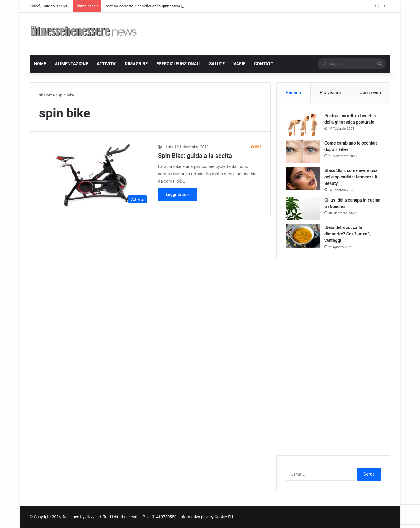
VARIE (239, 64)
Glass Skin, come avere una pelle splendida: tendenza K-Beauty (352, 177)
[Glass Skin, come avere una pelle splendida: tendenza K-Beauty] (303, 179)
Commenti (370, 92)
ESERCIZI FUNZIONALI (178, 64)
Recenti (294, 92)
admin (168, 147)
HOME (40, 64)
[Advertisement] (272, 33)
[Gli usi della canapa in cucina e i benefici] (303, 209)
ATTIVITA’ (107, 64)
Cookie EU (224, 517)
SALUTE (217, 64)
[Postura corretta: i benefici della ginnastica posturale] (303, 124)
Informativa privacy (197, 517)
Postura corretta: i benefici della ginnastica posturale (151, 6)
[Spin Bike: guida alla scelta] (95, 175)
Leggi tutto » (178, 194)
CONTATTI (264, 64)
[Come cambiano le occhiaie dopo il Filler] (303, 151)
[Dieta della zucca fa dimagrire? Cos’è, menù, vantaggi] (303, 236)
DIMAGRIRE (136, 64)
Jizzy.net (93, 517)
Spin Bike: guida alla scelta (195, 156)
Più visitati (330, 92)
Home (47, 95)
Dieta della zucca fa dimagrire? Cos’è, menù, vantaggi (348, 234)
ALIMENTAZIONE (72, 64)
